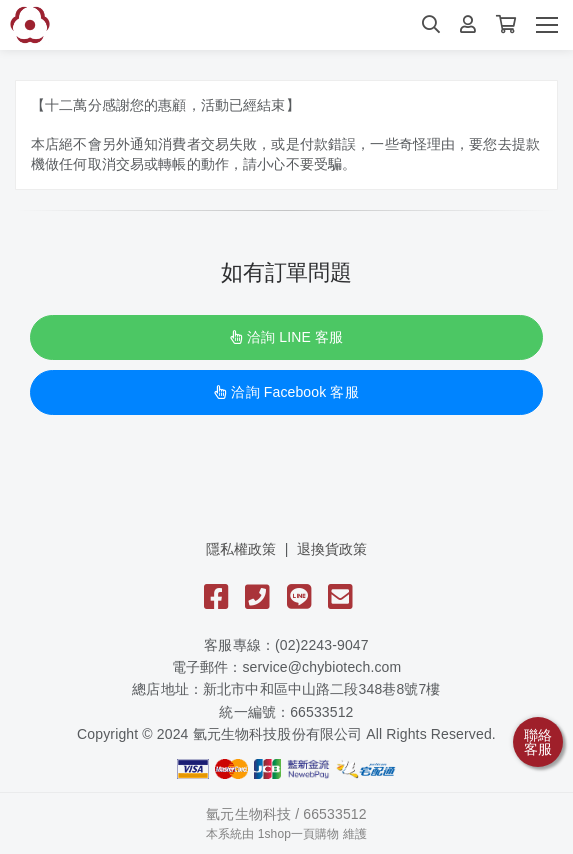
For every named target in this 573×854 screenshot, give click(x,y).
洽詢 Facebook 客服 (286, 392)
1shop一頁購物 (299, 834)
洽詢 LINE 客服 (286, 337)
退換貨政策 (332, 549)
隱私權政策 (241, 549)
